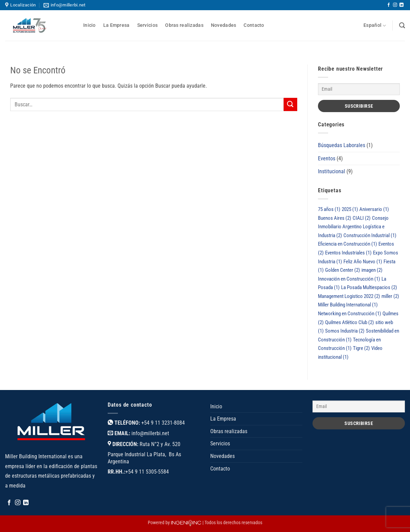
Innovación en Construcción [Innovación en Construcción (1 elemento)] (349, 279)
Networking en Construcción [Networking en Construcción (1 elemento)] (350, 314)
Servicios (148, 25)
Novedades (224, 25)
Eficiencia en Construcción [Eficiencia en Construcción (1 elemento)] (347, 244)
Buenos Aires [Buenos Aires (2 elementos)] (335, 218)
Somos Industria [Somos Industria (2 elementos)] (345, 331)
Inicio (90, 25)
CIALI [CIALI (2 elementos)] (362, 218)
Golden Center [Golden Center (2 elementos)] (343, 270)
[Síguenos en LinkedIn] (402, 5)
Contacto (254, 25)
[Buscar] (402, 26)
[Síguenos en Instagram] (395, 5)
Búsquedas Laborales (342, 145)
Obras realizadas (184, 25)
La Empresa (117, 25)
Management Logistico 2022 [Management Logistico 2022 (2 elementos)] (349, 296)
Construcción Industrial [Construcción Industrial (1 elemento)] (370, 235)
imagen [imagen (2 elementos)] (372, 270)
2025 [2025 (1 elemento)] (350, 209)
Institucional (332, 171)
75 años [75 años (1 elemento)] (329, 209)
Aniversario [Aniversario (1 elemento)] (374, 209)
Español (375, 26)
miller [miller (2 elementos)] (390, 296)
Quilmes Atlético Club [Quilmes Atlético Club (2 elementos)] (350, 322)
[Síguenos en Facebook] (389, 5)
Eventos (327, 158)
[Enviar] (290, 104)
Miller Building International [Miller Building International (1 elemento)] (348, 305)
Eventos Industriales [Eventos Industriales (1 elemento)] (348, 253)
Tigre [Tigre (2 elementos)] (361, 348)
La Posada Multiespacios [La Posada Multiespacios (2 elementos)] (369, 287)
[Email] (359, 89)
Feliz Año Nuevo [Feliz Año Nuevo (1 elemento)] (363, 262)
